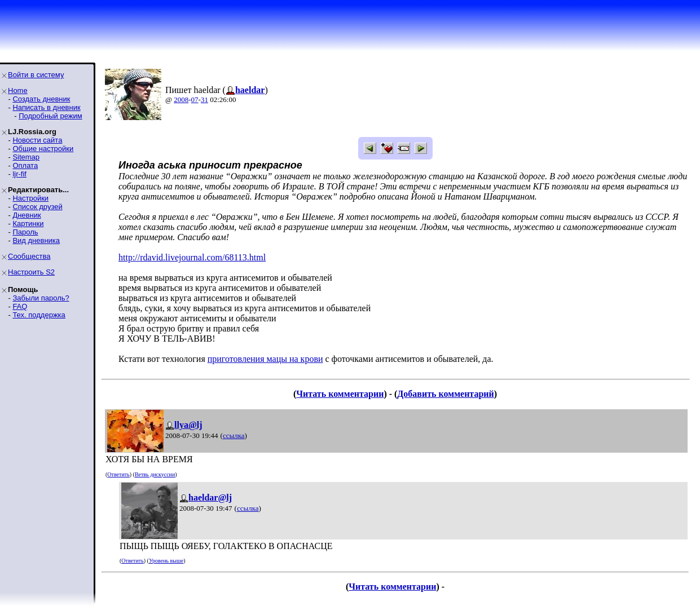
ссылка (234, 435)
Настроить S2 (31, 272)
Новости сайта (37, 140)
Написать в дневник (46, 107)
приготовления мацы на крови (265, 359)
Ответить (118, 474)
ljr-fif (19, 174)
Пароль (25, 232)
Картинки (28, 224)
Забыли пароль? (41, 298)
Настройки (30, 198)
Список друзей (37, 207)
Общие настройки (43, 149)
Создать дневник (41, 99)
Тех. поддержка (39, 315)
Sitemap (26, 157)
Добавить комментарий (445, 394)
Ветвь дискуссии (155, 474)
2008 (181, 99)
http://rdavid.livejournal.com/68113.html (192, 257)
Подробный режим (50, 116)
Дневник (27, 215)
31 (204, 99)
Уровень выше (166, 561)
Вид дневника (36, 240)
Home (18, 90)
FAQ (20, 306)
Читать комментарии (340, 394)
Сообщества (29, 256)
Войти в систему (36, 75)
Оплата (25, 165)
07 (195, 99)
